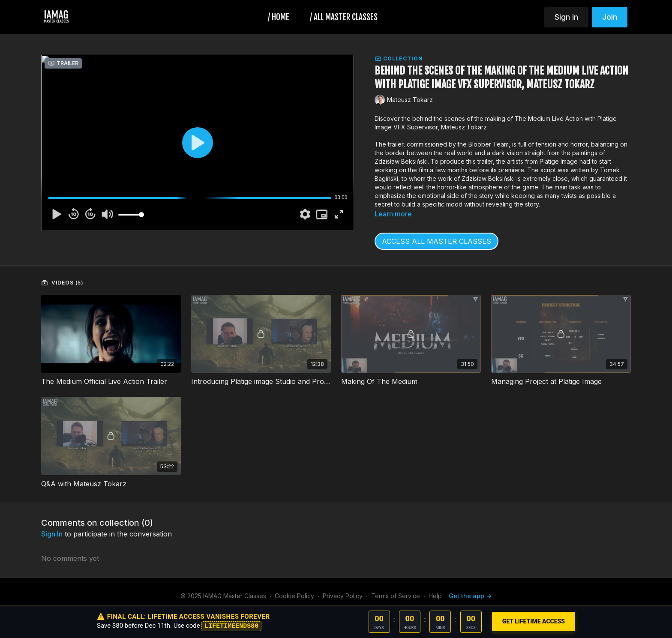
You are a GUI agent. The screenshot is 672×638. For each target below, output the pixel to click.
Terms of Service (396, 596)
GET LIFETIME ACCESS (534, 621)
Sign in (566, 17)
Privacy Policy (343, 596)
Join (610, 17)
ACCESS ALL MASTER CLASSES (436, 241)
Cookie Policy (294, 596)
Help (435, 596)
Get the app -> (470, 596)
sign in (52, 534)
